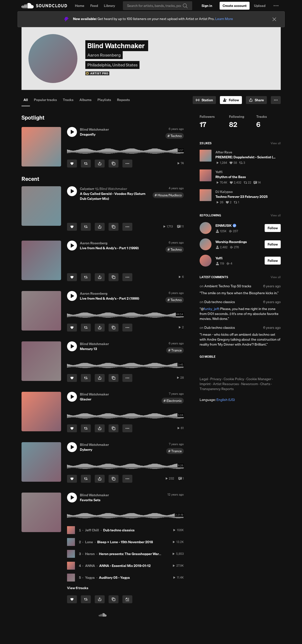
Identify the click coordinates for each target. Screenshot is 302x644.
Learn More (224, 19)
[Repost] (86, 164)
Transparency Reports (217, 389)
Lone (89, 542)
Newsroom (250, 384)
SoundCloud (44, 6)
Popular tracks (45, 100)
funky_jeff (211, 309)
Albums (85, 100)
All (26, 100)
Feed (94, 6)
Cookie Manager (259, 379)
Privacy (216, 379)
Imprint (205, 384)
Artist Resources (226, 384)
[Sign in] (207, 6)
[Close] (274, 19)
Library (109, 6)
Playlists (104, 100)
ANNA (90, 566)
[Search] (158, 6)
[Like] (72, 164)
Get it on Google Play (248, 368)
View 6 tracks (78, 588)
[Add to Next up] (127, 599)
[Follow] (231, 100)
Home (80, 6)
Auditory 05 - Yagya (114, 578)
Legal (204, 379)
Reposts (123, 100)
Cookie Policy (234, 379)
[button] (276, 6)
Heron (90, 554)
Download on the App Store (214, 368)
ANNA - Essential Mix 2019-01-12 (125, 566)
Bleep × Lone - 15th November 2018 (125, 542)
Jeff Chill (92, 530)
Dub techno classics (119, 530)
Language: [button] (217, 400)
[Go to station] (204, 100)
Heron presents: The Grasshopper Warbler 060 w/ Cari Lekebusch (150, 554)
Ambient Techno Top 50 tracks (228, 286)
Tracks (68, 100)
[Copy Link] (114, 164)
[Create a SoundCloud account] (235, 6)
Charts (265, 384)
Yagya (90, 578)
